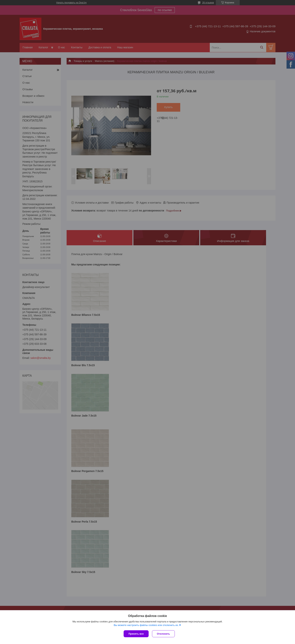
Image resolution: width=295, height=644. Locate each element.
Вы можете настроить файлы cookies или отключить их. (146, 625)
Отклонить (164, 634)
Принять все (136, 634)
